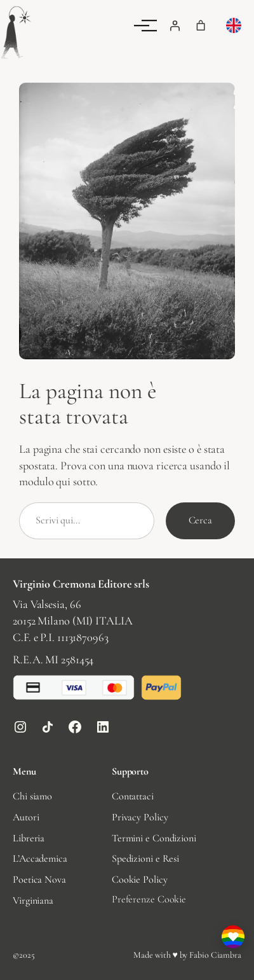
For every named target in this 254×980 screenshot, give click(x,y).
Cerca (201, 520)
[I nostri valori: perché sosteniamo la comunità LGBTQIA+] (233, 937)
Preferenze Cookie (149, 899)
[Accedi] (175, 25)
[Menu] (149, 25)
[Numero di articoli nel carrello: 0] (201, 25)
